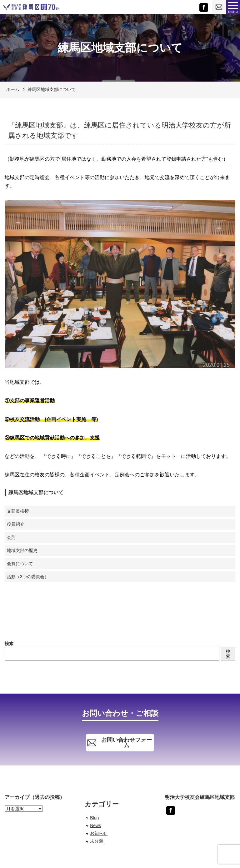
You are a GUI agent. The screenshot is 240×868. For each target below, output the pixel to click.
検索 (9, 644)
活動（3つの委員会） (28, 577)
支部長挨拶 (18, 511)
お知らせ (99, 833)
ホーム (13, 89)
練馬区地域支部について (52, 89)
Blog (94, 818)
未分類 (97, 841)
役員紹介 (16, 524)
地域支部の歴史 (22, 550)
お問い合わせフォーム (119, 743)
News (95, 825)
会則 (11, 537)
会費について (20, 564)
